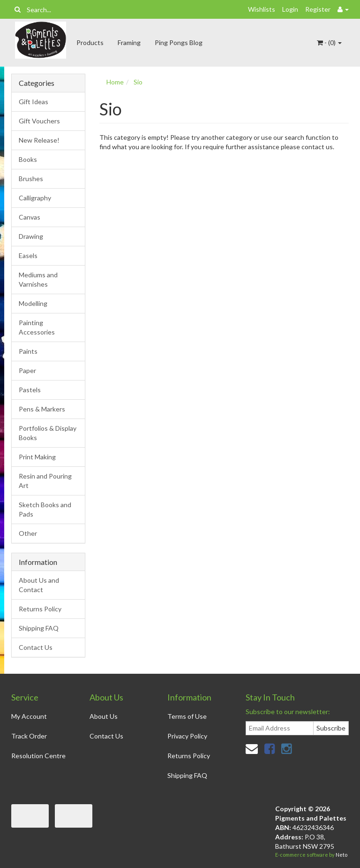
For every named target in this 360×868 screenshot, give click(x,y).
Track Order (29, 736)
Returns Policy (40, 609)
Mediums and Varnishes (38, 279)
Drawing (31, 236)
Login (290, 9)
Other (28, 533)
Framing (129, 42)
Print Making (37, 457)
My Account (29, 716)
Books (28, 159)
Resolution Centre (38, 756)
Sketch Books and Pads (45, 509)
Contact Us (36, 647)
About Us (104, 716)
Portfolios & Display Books (48, 433)
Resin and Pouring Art (45, 481)
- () (329, 42)
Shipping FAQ (39, 628)
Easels (28, 255)
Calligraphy (35, 198)
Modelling (33, 303)
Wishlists (262, 9)
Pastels (30, 390)
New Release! (39, 140)
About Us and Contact (39, 585)
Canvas (30, 217)
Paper (27, 370)
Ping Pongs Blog (179, 42)
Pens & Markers (42, 409)
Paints (28, 351)
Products (90, 42)
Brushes (31, 179)
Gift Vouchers (39, 121)
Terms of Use (187, 716)
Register (318, 9)
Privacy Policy (187, 736)
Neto (341, 855)
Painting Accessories (37, 327)
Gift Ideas (34, 102)
